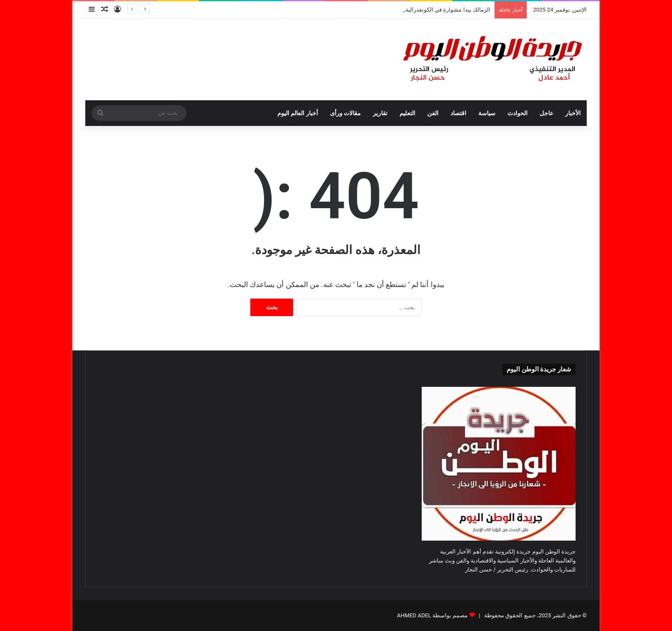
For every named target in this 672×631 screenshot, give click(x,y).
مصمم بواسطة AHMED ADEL (432, 615)
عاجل (546, 113)
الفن (433, 113)
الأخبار (573, 113)
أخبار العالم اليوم (298, 113)
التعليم (407, 113)
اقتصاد (458, 113)
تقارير (380, 113)
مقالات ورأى (345, 113)
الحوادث (517, 113)
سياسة (487, 113)
